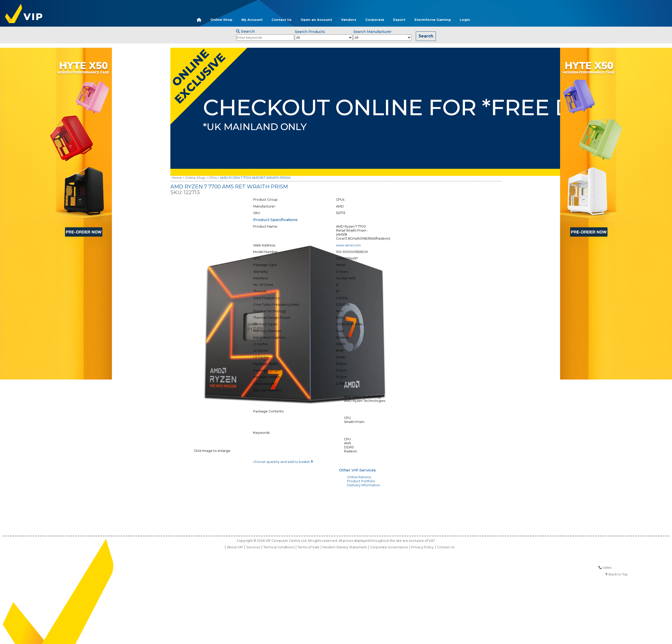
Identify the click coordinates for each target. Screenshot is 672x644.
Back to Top (617, 574)
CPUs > (214, 178)
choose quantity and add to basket (283, 462)
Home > (178, 178)
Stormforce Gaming (432, 20)
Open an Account (316, 20)
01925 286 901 (624, 568)
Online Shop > (196, 178)
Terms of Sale (309, 547)
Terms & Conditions (279, 547)
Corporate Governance (389, 547)
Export (399, 20)
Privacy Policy (422, 547)
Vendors (349, 20)
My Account (252, 20)
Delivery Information (364, 485)
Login (465, 20)
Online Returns (359, 477)
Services (253, 547)
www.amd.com (348, 245)
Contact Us (282, 20)
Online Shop (221, 20)
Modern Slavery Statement (345, 547)
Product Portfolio (361, 481)
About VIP (235, 547)
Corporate (375, 20)
